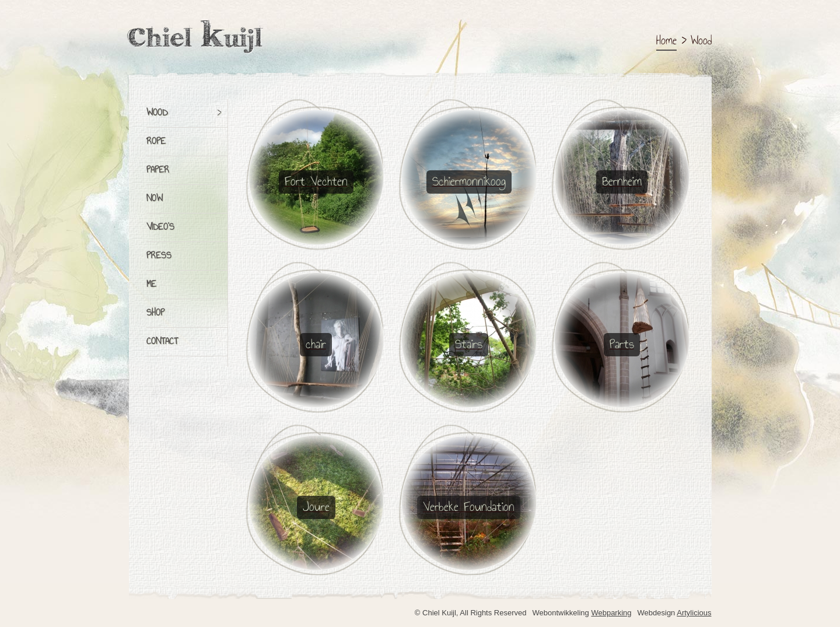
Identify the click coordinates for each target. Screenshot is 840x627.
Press (159, 256)
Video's (160, 227)
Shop (155, 313)
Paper (158, 170)
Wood (157, 113)
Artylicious (694, 613)
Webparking (611, 613)
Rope (156, 142)
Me (151, 285)
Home (666, 41)
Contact (162, 342)
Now (155, 199)
